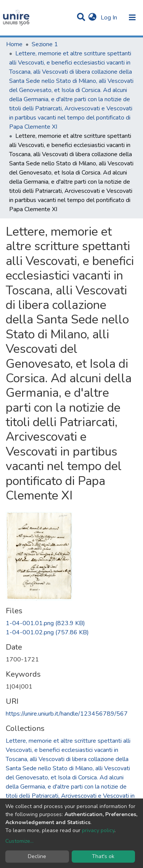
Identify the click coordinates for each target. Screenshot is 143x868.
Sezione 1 (45, 44)
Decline (37, 856)
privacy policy (98, 830)
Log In (110, 18)
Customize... (19, 841)
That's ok (103, 856)
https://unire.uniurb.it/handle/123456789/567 (67, 714)
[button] (92, 18)
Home (14, 44)
